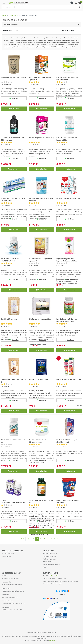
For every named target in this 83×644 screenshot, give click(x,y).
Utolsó (60, 539)
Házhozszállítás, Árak (8, 554)
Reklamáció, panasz (49, 559)
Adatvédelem (47, 562)
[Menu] (72, 3)
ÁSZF (45, 567)
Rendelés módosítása (50, 554)
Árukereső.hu (62, 595)
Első (23, 539)
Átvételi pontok (6, 556)
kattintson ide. (54, 640)
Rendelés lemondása (50, 556)
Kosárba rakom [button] (14, 109)
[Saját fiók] (76, 3)
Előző (29, 539)
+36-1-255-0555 (53, 576)
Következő (51, 539)
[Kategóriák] (4, 3)
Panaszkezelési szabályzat (51, 564)
